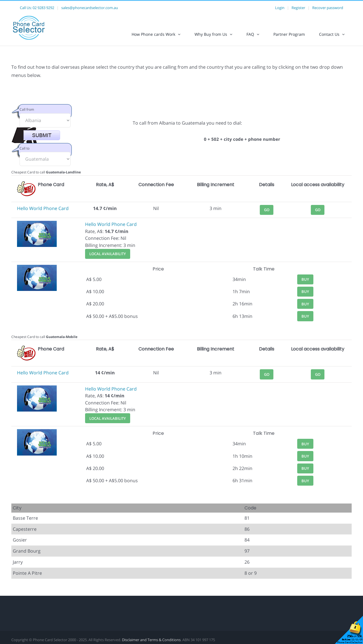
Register (298, 8)
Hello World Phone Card (43, 208)
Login (280, 8)
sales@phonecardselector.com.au (90, 8)
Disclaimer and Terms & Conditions (151, 640)
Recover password (328, 8)
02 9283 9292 (43, 8)
